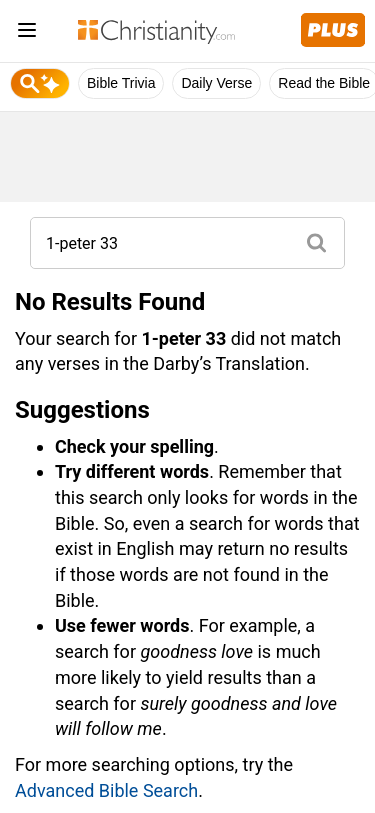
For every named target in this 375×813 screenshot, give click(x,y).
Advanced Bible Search (106, 790)
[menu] (27, 33)
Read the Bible (324, 83)
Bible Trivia (121, 83)
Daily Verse (216, 83)
